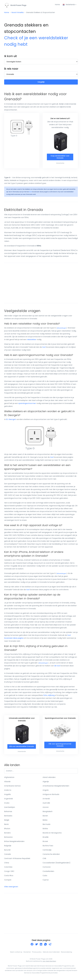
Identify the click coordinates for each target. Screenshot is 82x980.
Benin (6, 825)
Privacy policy (37, 953)
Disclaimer (27, 953)
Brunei (45, 842)
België (7, 821)
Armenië (46, 799)
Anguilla (7, 795)
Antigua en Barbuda (51, 795)
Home (57, 5)
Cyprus (46, 881)
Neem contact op (16, 953)
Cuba (45, 876)
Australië (46, 804)
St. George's (11, 420)
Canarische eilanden (51, 855)
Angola (46, 791)
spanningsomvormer (27, 404)
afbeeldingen (62, 329)
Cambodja (47, 851)
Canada (7, 855)
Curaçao (8, 881)
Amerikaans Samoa (12, 787)
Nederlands (69, 5)
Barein (45, 817)
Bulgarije (8, 846)
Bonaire (7, 834)
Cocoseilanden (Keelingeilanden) (56, 864)
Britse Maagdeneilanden (14, 842)
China (7, 864)
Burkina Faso (48, 846)
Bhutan (7, 829)
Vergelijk (41, 82)
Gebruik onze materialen (51, 953)
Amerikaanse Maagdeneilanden (56, 787)
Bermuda (46, 825)
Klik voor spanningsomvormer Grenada (60, 746)
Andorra (8, 791)
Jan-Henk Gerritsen (49, 962)
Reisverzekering (66, 953)
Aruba (7, 804)
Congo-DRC (9, 872)
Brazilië (46, 838)
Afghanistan (9, 778)
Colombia (8, 868)
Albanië (7, 782)
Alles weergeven (11, 887)
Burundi (7, 851)
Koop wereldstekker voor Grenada (60, 158)
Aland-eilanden (49, 778)
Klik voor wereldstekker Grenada (22, 747)
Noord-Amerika (18, 13)
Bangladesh (48, 812)
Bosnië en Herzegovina (52, 834)
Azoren (46, 808)
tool (30, 192)
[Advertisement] (41, 284)
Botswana (8, 838)
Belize (45, 821)
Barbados (8, 817)
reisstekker (32, 340)
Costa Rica (9, 876)
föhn (45, 696)
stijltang (51, 696)
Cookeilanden (48, 872)
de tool (57, 667)
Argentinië (8, 799)
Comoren (47, 868)
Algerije (46, 782)
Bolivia (45, 829)
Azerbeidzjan (10, 808)
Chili (44, 859)
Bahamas (8, 812)
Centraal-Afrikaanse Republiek (17, 859)
